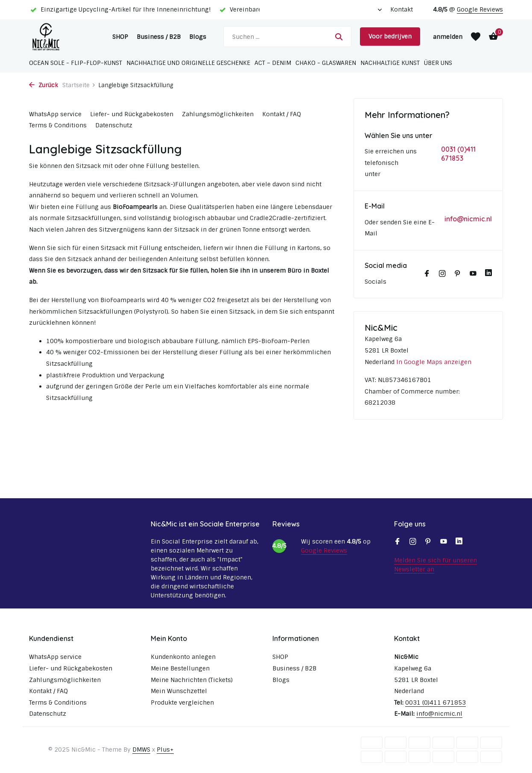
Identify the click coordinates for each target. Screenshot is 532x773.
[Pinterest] (458, 274)
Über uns (438, 63)
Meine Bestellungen (180, 668)
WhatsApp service (55, 114)
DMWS (141, 749)
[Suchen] (287, 37)
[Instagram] (442, 274)
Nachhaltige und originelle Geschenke (188, 63)
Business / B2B (159, 37)
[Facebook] (427, 274)
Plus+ (165, 749)
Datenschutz (114, 125)
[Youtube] (473, 274)
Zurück (44, 85)
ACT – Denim (273, 63)
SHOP (120, 37)
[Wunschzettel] (476, 37)
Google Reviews (480, 9)
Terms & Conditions (58, 125)
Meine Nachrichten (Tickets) (192, 680)
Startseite (79, 85)
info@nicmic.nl (468, 219)
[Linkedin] (488, 274)
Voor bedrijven (390, 36)
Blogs (198, 37)
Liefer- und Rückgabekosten (132, 114)
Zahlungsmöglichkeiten (218, 114)
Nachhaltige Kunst (390, 63)
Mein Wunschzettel (179, 691)
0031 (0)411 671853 (458, 154)
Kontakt (402, 9)
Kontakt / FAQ (282, 114)
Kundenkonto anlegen (183, 657)
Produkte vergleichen (182, 702)
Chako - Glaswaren (326, 63)
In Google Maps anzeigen (434, 362)
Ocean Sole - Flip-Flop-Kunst (76, 63)
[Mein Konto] (448, 37)
